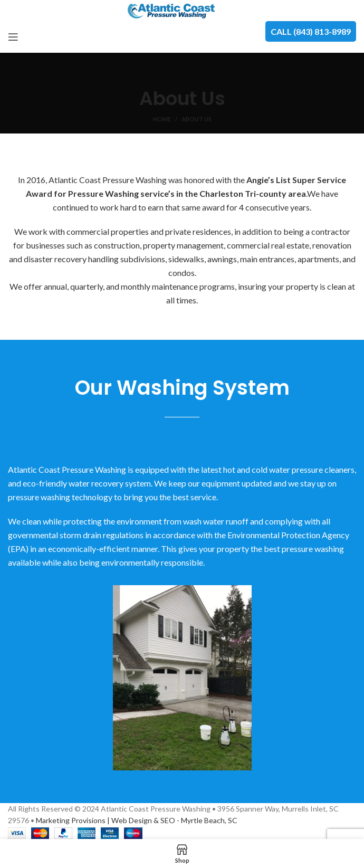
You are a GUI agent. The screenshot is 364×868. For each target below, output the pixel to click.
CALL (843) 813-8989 (311, 31)
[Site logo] (182, 10)
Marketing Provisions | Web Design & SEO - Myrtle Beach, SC (137, 820)
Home (162, 119)
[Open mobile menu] (13, 37)
